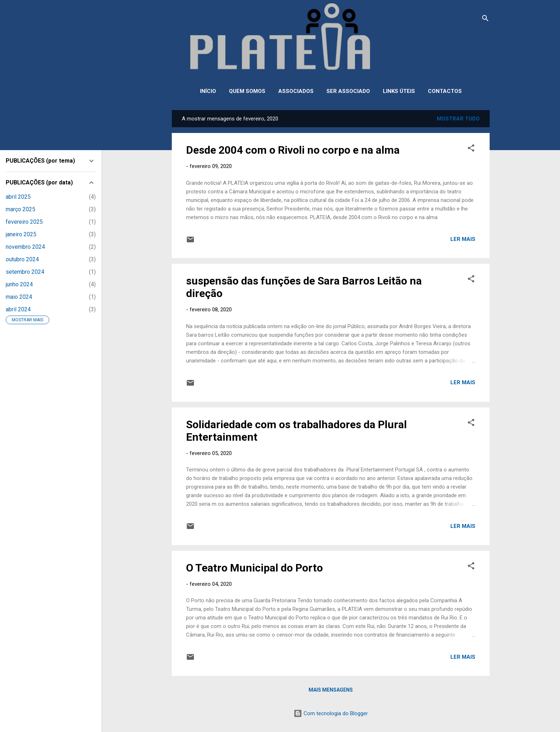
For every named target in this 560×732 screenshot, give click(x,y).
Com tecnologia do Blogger (331, 713)
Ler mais (463, 239)
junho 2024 (19, 284)
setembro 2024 (25, 272)
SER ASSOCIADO (348, 91)
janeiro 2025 (21, 234)
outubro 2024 (22, 259)
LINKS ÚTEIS (399, 91)
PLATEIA (331, 49)
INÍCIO (208, 91)
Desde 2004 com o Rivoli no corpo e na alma (293, 150)
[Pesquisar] (485, 19)
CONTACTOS (445, 91)
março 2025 (21, 209)
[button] (471, 149)
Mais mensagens (331, 690)
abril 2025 (18, 197)
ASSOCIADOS (296, 91)
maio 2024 (19, 297)
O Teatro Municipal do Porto (254, 568)
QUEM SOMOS (247, 91)
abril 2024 (18, 309)
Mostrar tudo (458, 119)
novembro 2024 (25, 247)
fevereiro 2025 (24, 222)
